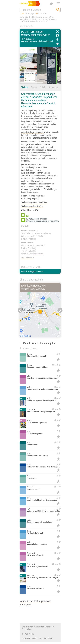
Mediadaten (39, 627)
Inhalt (43, 87)
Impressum (50, 627)
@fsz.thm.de (38, 254)
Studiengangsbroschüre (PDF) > (34, 202)
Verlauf (34, 87)
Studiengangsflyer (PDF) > (32, 206)
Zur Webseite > (27, 258)
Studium (25, 87)
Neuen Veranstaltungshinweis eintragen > (35, 603)
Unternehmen (27, 627)
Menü (58, 4)
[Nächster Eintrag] (60, 310)
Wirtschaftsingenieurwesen (33, 132)
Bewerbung (53, 87)
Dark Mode (29, 634)
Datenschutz (27, 629)
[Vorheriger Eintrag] (20, 310)
